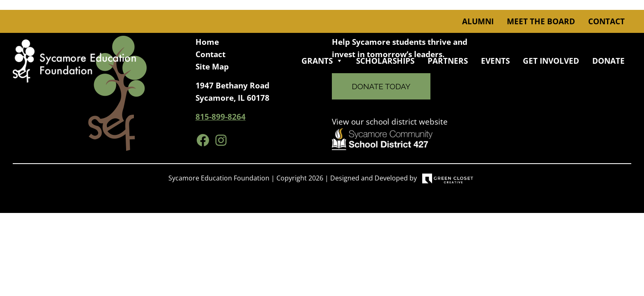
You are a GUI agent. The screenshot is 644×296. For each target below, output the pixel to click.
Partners (448, 61)
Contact (606, 21)
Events (495, 61)
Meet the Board (541, 21)
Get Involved (551, 61)
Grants (322, 61)
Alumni (478, 21)
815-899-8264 (221, 117)
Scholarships (385, 61)
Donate (608, 61)
